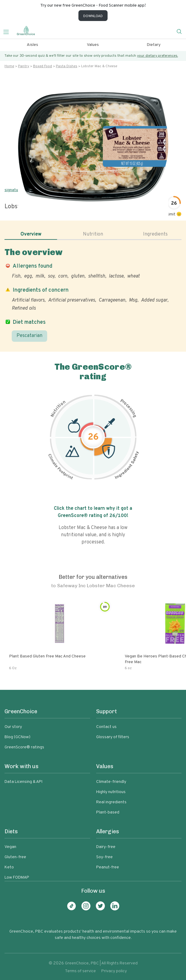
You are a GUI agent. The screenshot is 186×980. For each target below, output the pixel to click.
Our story (13, 727)
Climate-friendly (111, 782)
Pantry (24, 66)
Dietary (154, 45)
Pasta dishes (67, 66)
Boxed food (43, 66)
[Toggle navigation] (8, 31)
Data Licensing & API (23, 782)
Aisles (32, 45)
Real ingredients (111, 802)
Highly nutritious (111, 792)
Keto (9, 867)
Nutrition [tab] (93, 234)
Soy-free (104, 857)
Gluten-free (15, 857)
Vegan (10, 847)
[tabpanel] (93, 295)
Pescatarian (29, 336)
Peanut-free (108, 867)
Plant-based (108, 812)
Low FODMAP (17, 878)
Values (93, 45)
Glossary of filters (113, 737)
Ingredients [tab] (155, 234)
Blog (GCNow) (17, 737)
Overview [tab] (31, 234)
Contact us (106, 727)
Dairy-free (106, 847)
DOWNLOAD (93, 16)
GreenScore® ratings (24, 747)
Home (9, 66)
